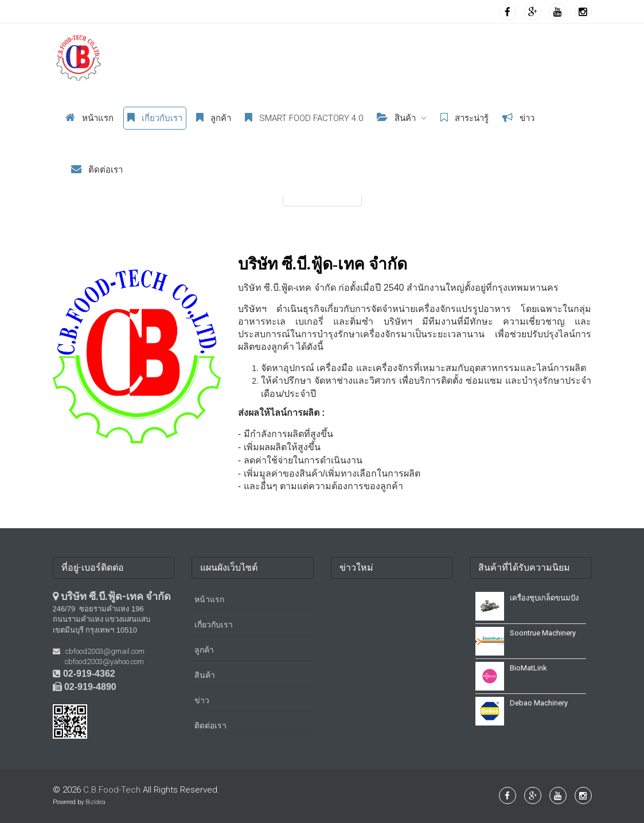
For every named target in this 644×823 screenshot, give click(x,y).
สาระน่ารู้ (465, 118)
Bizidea (95, 802)
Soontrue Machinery (543, 633)
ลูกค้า (214, 118)
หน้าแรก (89, 118)
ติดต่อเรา (97, 169)
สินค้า (396, 118)
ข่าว (518, 118)
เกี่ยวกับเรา (155, 118)
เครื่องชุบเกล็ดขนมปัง (544, 598)
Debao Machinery (539, 703)
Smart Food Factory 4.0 (304, 118)
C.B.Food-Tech (112, 790)
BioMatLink (528, 668)
